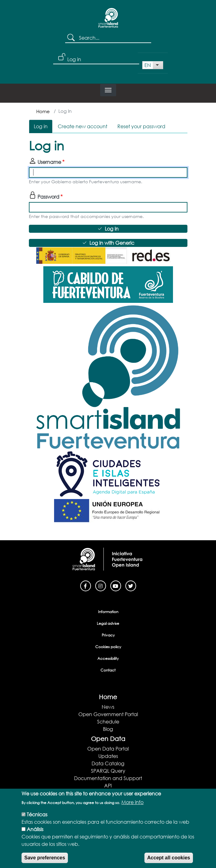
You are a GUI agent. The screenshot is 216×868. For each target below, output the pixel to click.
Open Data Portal (108, 749)
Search (72, 38)
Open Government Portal (108, 714)
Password (48, 197)
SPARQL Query (108, 771)
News (108, 707)
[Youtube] (116, 585)
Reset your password (141, 126)
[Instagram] (101, 585)
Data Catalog (108, 763)
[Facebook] (86, 585)
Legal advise (108, 623)
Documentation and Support (108, 778)
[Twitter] (131, 585)
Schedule (108, 721)
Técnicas (37, 822)
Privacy (108, 635)
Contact (108, 670)
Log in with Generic (112, 243)
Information (108, 612)
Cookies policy (108, 647)
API (108, 785)
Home (43, 111)
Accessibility (108, 658)
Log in (74, 59)
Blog (108, 729)
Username (49, 162)
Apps (108, 793)
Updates (108, 756)
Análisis (35, 836)
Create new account (82, 126)
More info (132, 809)
